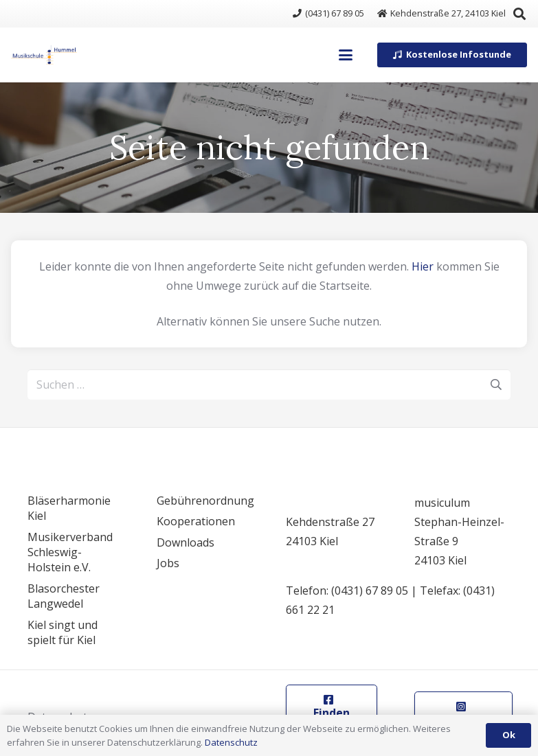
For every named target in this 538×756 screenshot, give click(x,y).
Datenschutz (231, 742)
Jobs (168, 563)
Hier (423, 266)
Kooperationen (196, 521)
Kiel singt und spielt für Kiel (63, 632)
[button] (346, 55)
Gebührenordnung (205, 501)
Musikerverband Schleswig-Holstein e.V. (70, 552)
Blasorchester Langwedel (64, 596)
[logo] (44, 55)
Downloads (186, 542)
